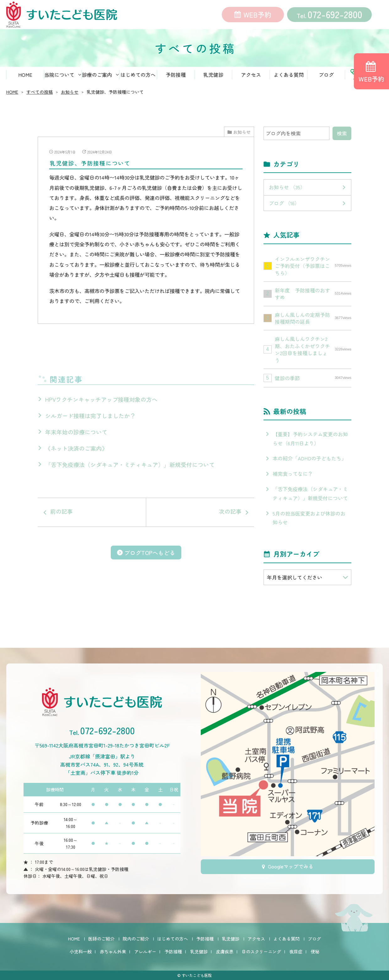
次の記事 (197, 551)
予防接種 (176, 77)
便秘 (315, 951)
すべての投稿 (40, 94)
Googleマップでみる (291, 869)
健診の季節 (313, 380)
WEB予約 (257, 16)
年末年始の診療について (76, 463)
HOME (25, 77)
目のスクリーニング (261, 951)
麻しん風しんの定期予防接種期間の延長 (313, 320)
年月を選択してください (295, 579)
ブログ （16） (284, 205)
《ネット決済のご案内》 (76, 480)
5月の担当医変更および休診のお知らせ (309, 520)
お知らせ (70, 94)
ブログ (326, 77)
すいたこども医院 (197, 975)
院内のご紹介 (136, 939)
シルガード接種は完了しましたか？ (90, 447)
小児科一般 (81, 951)
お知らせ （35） (287, 189)
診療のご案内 (97, 77)
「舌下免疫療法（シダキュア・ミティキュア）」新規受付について (130, 496)
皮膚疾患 (225, 951)
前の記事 (95, 551)
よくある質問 (289, 77)
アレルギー (145, 951)
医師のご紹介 (101, 939)
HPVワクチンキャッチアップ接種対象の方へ (101, 431)
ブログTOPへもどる (150, 600)
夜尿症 (296, 951)
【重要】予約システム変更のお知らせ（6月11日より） (310, 441)
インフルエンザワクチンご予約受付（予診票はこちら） (313, 268)
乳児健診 (213, 77)
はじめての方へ (138, 77)
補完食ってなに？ (293, 476)
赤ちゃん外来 (113, 951)
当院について (59, 77)
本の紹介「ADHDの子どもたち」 (309, 461)
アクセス (251, 77)
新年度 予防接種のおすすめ (313, 296)
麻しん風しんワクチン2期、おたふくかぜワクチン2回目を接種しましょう (313, 352)
